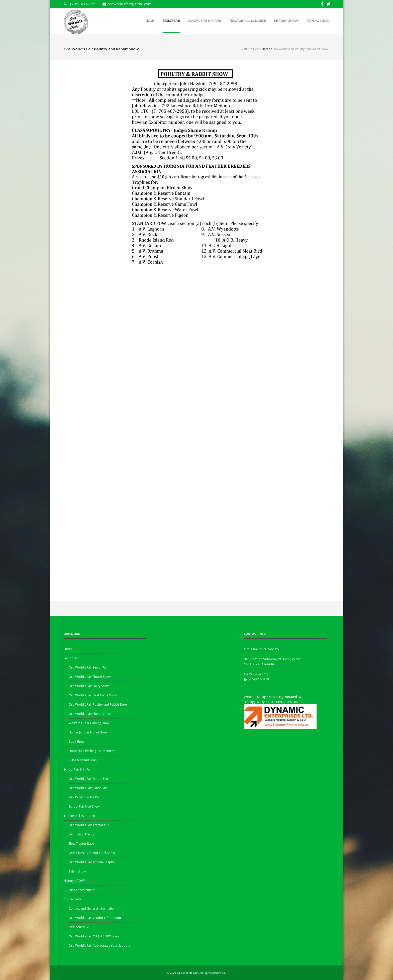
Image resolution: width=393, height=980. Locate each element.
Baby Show (76, 742)
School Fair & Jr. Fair (205, 21)
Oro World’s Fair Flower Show (90, 677)
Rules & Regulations (83, 760)
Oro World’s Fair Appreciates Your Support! (100, 946)
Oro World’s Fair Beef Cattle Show (93, 695)
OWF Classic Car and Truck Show (92, 853)
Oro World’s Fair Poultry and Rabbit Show (98, 704)
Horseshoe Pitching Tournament (92, 751)
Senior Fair (171, 21)
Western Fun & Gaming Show (89, 723)
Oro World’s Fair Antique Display (92, 862)
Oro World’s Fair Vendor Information (95, 918)
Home (150, 21)
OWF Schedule (79, 927)
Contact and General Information (92, 908)
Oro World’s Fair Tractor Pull (89, 825)
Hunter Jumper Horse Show (88, 732)
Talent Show (77, 871)
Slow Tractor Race (81, 844)
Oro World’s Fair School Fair (88, 779)
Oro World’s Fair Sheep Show (89, 714)
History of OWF (287, 21)
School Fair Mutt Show (84, 806)
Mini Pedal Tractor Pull (84, 797)
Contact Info (318, 21)
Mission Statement (82, 890)
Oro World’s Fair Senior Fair (88, 667)
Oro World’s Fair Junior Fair (88, 788)
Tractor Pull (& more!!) (248, 21)
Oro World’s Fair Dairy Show (89, 686)
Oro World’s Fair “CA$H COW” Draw (94, 936)
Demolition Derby (81, 834)
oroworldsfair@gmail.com (129, 4)
